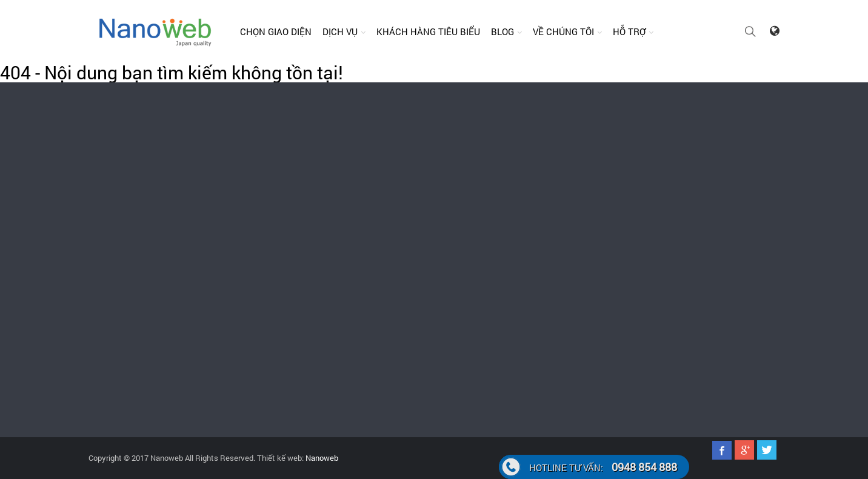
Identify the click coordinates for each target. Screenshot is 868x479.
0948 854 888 (603, 467)
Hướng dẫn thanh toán (712, 220)
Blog (502, 31)
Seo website (522, 285)
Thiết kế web (523, 263)
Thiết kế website (357, 220)
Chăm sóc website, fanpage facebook (393, 242)
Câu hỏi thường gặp (707, 242)
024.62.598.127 (722, 142)
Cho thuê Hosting (358, 329)
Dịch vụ (340, 31)
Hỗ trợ (629, 31)
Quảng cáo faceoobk (363, 285)
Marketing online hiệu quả (545, 307)
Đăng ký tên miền (358, 307)
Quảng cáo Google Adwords (376, 263)
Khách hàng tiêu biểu (428, 31)
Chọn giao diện (276, 31)
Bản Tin (514, 220)
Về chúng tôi (563, 31)
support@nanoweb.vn (525, 153)
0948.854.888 (121, 258)
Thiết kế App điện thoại (541, 242)
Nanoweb (321, 458)
